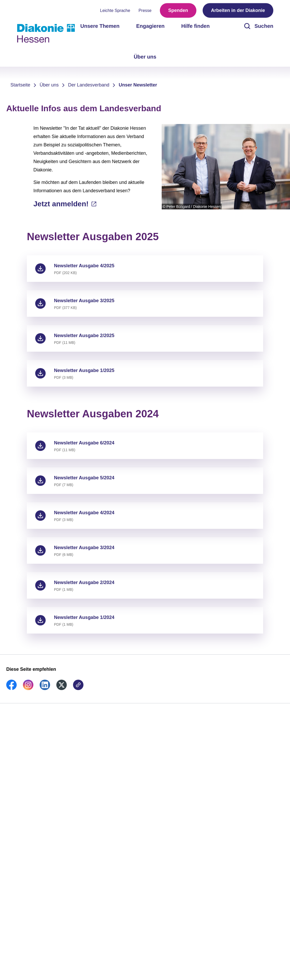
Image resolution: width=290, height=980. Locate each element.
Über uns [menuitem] (145, 57)
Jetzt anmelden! (62, 204)
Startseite (20, 85)
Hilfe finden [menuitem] (195, 26)
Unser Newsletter (138, 85)
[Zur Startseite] (46, 33)
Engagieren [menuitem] (150, 26)
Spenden (178, 10)
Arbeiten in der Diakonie (238, 10)
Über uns (49, 85)
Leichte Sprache (115, 11)
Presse (145, 11)
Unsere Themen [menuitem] (100, 26)
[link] (11, 689)
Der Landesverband (89, 85)
